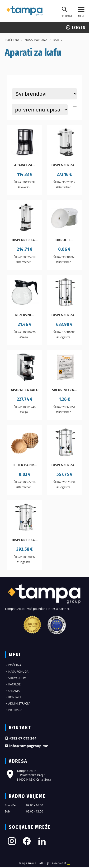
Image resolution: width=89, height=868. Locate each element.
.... (69, 863)
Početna (12, 40)
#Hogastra (63, 337)
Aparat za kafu (25, 390)
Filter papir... (25, 465)
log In (75, 28)
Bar (56, 40)
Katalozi (13, 684)
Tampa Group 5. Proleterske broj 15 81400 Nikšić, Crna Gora (28, 775)
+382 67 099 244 (21, 738)
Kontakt (13, 697)
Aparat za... (25, 165)
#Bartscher (63, 187)
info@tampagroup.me (26, 746)
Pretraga (14, 710)
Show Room (16, 678)
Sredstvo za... (64, 390)
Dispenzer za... (64, 165)
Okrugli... (64, 240)
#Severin (24, 187)
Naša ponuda (36, 40)
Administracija (18, 703)
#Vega (24, 337)
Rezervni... (25, 315)
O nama (12, 691)
